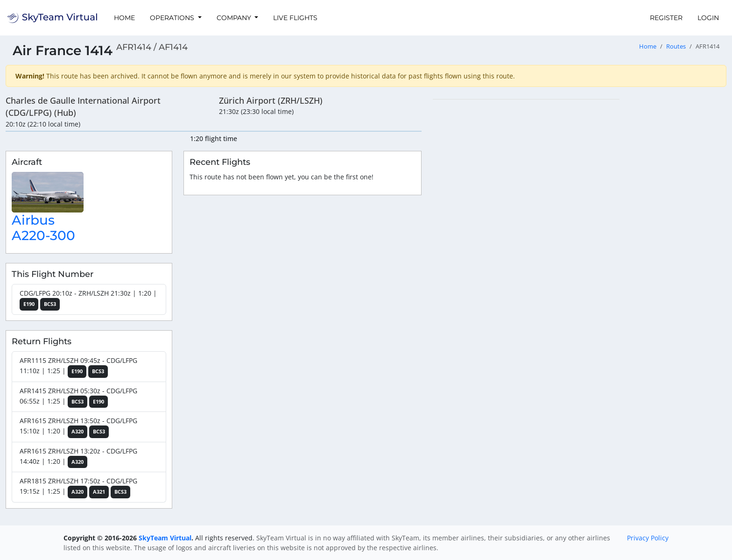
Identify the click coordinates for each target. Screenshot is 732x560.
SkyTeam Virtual (165, 538)
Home (124, 18)
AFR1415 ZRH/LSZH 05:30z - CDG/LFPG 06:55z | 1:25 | (78, 397)
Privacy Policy (648, 538)
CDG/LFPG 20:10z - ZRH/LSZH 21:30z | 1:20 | (88, 300)
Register (666, 18)
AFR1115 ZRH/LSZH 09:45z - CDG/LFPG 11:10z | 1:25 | (78, 367)
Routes (676, 46)
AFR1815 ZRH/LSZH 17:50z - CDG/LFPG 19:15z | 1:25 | (78, 487)
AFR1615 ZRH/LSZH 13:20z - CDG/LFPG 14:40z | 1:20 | (78, 457)
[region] (580, 239)
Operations (173, 18)
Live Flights (295, 18)
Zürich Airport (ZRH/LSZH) (271, 100)
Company (235, 18)
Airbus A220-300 (43, 228)
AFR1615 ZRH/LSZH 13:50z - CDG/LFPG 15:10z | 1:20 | (78, 427)
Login (708, 18)
